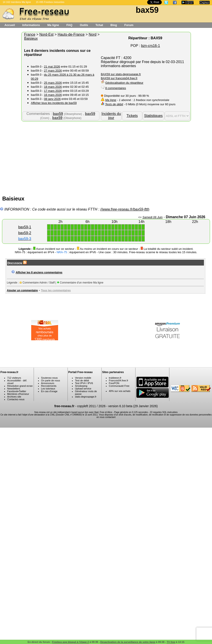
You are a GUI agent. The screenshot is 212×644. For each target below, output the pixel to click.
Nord (93, 34)
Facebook (13, 391)
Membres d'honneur (18, 394)
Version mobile (83, 378)
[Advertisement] (106, 157)
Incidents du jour (111, 116)
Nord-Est (47, 34)
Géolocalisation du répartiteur (124, 83)
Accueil (10, 25)
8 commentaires (116, 88)
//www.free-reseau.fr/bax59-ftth (125, 209)
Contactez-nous (16, 399)
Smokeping (81, 386)
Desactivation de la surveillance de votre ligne (128, 642)
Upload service (83, 389)
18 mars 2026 (53, 87)
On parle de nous (50, 380)
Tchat (99, 25)
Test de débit (82, 380)
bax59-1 (25, 227)
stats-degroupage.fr (86, 397)
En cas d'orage (49, 391)
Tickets (132, 116)
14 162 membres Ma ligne (17, 2)
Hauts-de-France (71, 34)
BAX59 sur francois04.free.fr (119, 78)
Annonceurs (48, 383)
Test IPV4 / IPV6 (84, 383)
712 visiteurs (14, 378)
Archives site (14, 397)
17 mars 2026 (53, 91)
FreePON (114, 383)
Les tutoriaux (48, 389)
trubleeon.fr (115, 378)
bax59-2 (25, 233)
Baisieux (31, 38)
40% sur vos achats (120, 391)
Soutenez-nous (49, 378)
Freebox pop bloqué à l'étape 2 (70, 642)
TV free (171, 642)
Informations (31, 25)
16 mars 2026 (53, 95)
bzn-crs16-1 (151, 46)
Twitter (22, 391)
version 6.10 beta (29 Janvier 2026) (133, 406)
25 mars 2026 (53, 83)
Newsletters (14, 389)
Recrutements (49, 386)
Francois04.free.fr (118, 380)
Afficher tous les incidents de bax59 (54, 103)
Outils (84, 25)
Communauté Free (119, 386)
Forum (129, 25)
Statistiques (153, 116)
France (30, 34)
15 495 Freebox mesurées (50, 2)
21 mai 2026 (52, 67)
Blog (114, 25)
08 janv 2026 (52, 99)
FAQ (69, 25)
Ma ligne (53, 25)
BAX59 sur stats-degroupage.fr (121, 74)
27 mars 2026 (53, 71)
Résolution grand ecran (20, 386)
